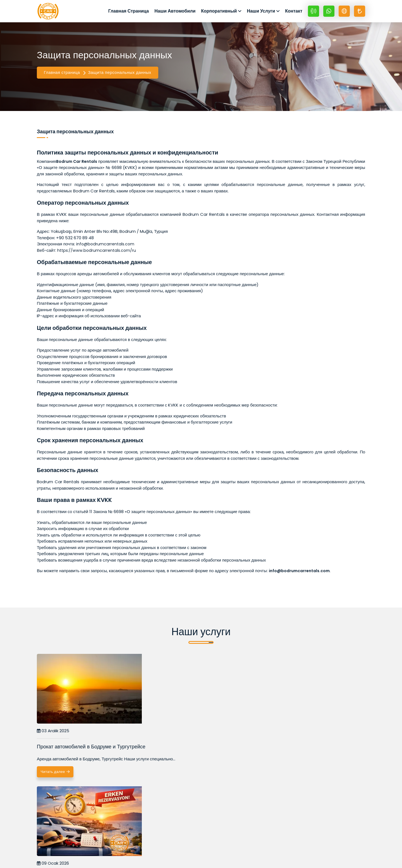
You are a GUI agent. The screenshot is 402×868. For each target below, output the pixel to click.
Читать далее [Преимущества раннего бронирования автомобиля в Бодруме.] (173, 791)
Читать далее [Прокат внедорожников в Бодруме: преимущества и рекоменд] (285, 791)
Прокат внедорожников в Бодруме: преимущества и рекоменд (301, 754)
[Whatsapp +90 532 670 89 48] (329, 13)
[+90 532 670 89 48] (314, 13)
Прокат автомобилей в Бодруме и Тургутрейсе (76, 754)
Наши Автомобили (175, 13)
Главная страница (63, 77)
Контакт (294, 13)
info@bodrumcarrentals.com (106, 248)
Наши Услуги (261, 13)
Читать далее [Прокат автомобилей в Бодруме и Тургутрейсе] (61, 791)
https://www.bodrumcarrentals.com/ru (98, 254)
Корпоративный (219, 13)
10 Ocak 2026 (276, 735)
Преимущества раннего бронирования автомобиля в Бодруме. (193, 754)
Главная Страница (129, 13)
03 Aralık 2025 (53, 735)
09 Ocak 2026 (165, 735)
